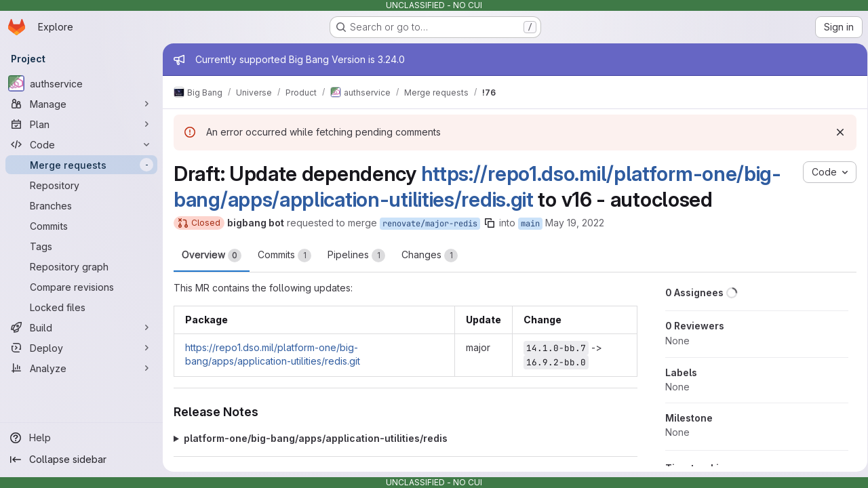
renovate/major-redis (430, 224)
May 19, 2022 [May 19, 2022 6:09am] (575, 223)
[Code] (81, 144)
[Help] (81, 438)
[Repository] (81, 185)
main (530, 224)
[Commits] (81, 226)
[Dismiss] (835, 132)
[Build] (81, 327)
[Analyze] (81, 368)
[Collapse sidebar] (81, 460)
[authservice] (81, 83)
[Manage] (81, 104)
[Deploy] (81, 348)
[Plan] (81, 124)
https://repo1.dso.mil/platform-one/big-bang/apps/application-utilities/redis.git (477, 186)
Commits (284, 256)
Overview (212, 256)
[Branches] (81, 205)
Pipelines (356, 256)
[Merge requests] (81, 165)
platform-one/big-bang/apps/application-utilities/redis (316, 438)
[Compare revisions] (81, 287)
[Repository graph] (81, 266)
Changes (430, 256)
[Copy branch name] (490, 223)
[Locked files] (81, 307)
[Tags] (81, 246)
